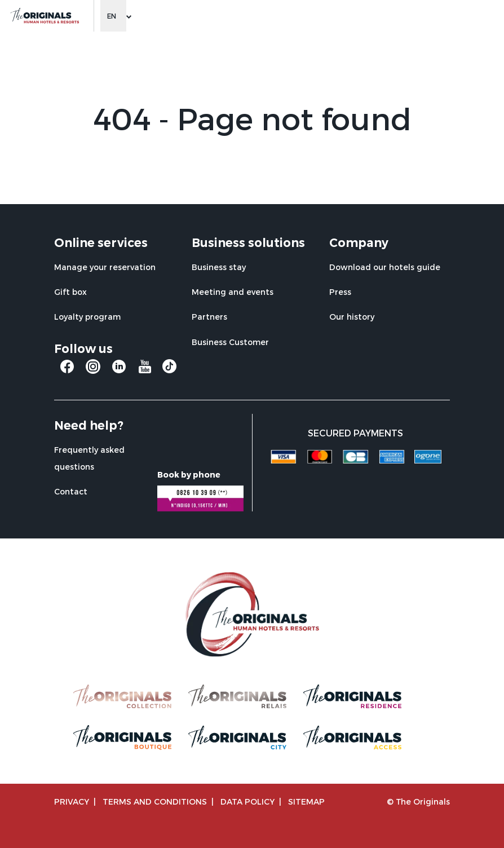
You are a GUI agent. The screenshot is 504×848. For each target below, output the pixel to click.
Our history (352, 317)
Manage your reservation (105, 267)
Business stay (219, 267)
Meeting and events (233, 292)
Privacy (72, 801)
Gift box (70, 292)
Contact (71, 491)
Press (340, 292)
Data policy (247, 801)
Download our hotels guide (385, 267)
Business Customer (230, 342)
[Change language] (113, 16)
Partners (209, 317)
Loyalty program (87, 317)
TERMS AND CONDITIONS (155, 801)
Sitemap (306, 801)
